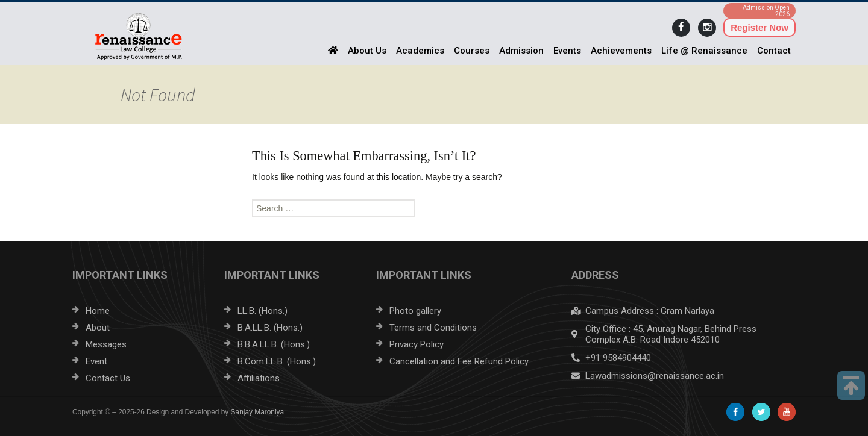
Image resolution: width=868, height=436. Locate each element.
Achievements (621, 51)
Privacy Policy (417, 344)
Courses (472, 51)
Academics (420, 51)
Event (96, 361)
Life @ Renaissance (704, 51)
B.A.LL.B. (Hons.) (270, 328)
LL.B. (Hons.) (263, 311)
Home (98, 311)
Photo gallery (415, 311)
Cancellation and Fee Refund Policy (459, 361)
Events (567, 51)
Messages (106, 344)
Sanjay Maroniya (258, 412)
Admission (521, 51)
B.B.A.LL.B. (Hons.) (274, 344)
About (98, 328)
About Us (367, 51)
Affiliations (259, 378)
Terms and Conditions (433, 328)
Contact (774, 51)
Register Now (759, 27)
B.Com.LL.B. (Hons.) (277, 361)
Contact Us (108, 378)
